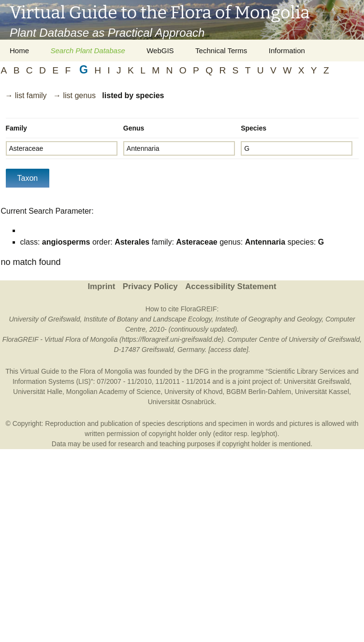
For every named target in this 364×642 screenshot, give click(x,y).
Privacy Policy (150, 286)
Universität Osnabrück (181, 402)
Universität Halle (38, 392)
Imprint (101, 286)
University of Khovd (194, 392)
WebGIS (160, 51)
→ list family (26, 95)
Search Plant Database (87, 51)
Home (19, 51)
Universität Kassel (322, 392)
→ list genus (74, 95)
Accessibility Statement (231, 286)
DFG (202, 371)
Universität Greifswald (317, 381)
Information (287, 51)
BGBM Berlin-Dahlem (259, 392)
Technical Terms (221, 51)
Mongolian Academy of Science (113, 392)
